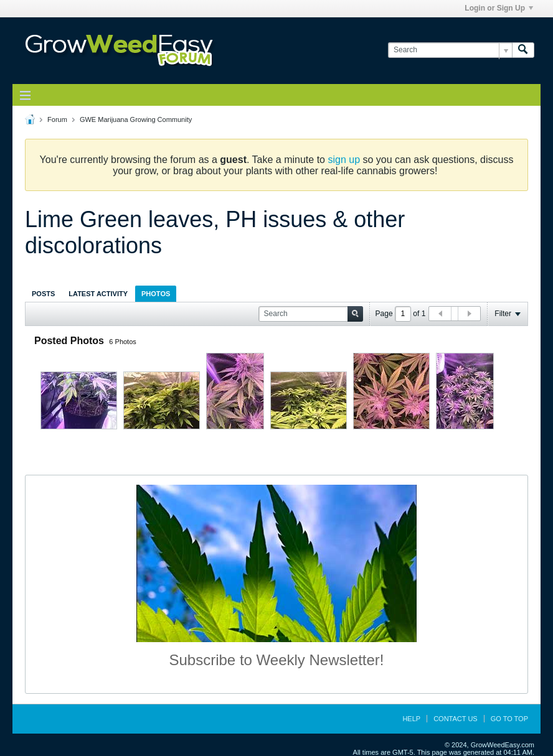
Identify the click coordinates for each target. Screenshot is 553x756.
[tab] (43, 293)
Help (411, 719)
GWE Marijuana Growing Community (136, 119)
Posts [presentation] (43, 294)
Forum (57, 119)
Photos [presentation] (156, 294)
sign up (344, 160)
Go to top (509, 719)
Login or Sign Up (499, 8)
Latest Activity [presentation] (98, 294)
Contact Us (456, 719)
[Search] (450, 50)
